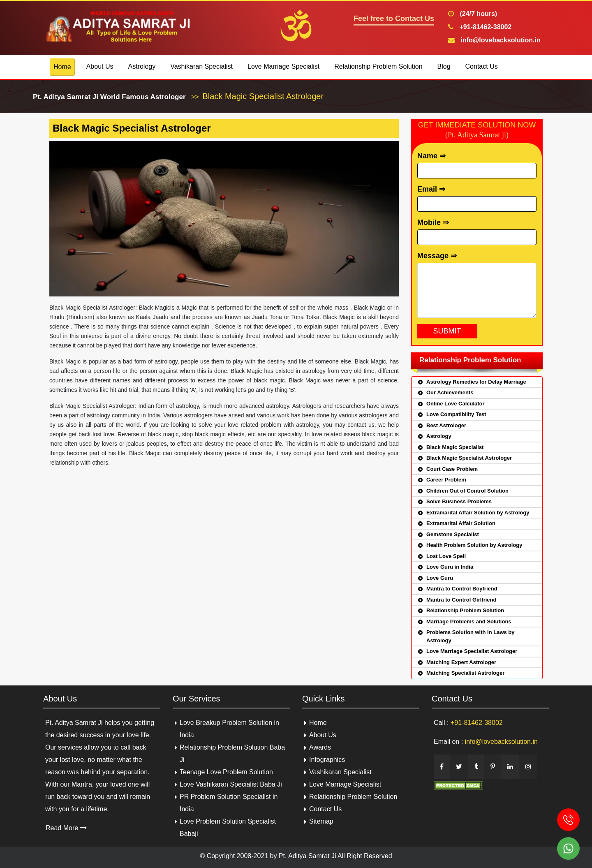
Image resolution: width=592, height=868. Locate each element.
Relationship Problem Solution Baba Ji (232, 753)
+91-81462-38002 (484, 27)
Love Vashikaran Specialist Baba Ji (231, 784)
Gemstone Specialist (453, 534)
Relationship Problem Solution (378, 66)
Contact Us (482, 66)
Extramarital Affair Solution (461, 523)
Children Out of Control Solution (467, 491)
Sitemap (321, 821)
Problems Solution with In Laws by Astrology (471, 636)
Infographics (327, 760)
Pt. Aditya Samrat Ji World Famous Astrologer (109, 97)
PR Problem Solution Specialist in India (229, 803)
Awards (320, 747)
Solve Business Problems (459, 501)
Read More (66, 828)
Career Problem (446, 480)
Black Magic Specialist (455, 447)
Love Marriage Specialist (283, 66)
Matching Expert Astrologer (461, 662)
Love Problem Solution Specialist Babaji (228, 827)
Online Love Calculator (456, 404)
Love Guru (440, 578)
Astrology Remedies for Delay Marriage (476, 382)
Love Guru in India (450, 567)
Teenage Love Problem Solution (226, 772)
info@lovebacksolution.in (500, 40)
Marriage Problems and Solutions (469, 621)
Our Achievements (450, 392)
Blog (444, 66)
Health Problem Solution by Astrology (474, 545)
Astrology (142, 66)
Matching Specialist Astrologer (465, 673)
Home (62, 67)
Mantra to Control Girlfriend (461, 600)
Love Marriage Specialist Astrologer (472, 651)
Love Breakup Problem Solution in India (229, 729)
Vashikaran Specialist (201, 66)
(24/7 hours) (478, 14)
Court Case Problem (452, 469)
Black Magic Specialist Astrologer (469, 458)
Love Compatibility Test (456, 414)
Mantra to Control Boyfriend (462, 589)
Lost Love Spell (446, 556)
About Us (100, 66)
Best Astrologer (446, 425)
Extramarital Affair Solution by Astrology (478, 513)
